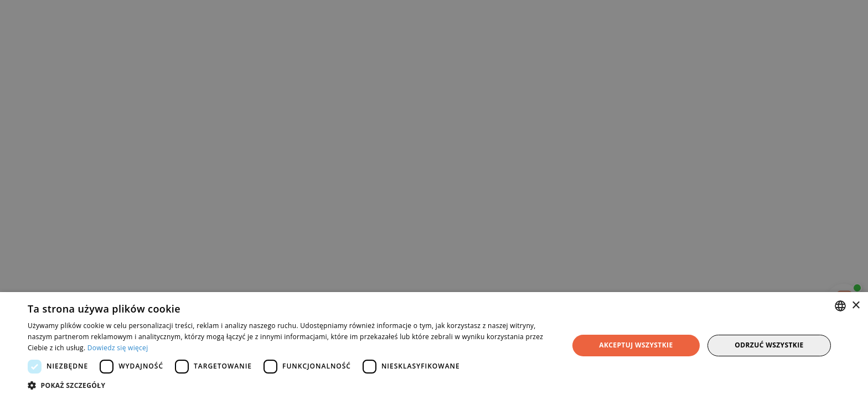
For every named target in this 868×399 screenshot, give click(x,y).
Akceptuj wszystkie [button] (636, 345)
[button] (290, 385)
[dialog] (434, 199)
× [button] (856, 306)
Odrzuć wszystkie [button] (769, 345)
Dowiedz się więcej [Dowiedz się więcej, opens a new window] (118, 348)
